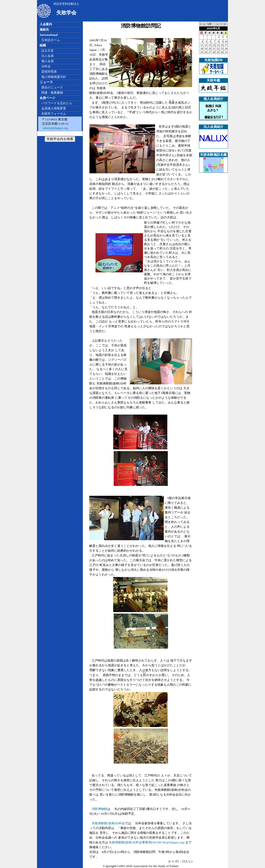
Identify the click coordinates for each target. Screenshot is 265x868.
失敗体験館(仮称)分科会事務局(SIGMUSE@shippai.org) (147, 842)
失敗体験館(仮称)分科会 (108, 823)
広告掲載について (100, 19)
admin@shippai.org (55, 128)
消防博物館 (99, 809)
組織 (43, 45)
